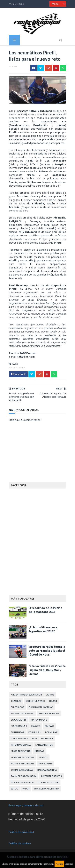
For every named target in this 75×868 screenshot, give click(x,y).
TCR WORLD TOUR (48, 780)
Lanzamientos (44, 743)
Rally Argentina (47, 768)
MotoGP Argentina (22, 755)
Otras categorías (21, 768)
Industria (47, 737)
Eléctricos (17, 705)
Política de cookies (20, 841)
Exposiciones (18, 718)
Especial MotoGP (49, 711)
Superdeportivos (51, 774)
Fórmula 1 (34, 730)
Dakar (52, 699)
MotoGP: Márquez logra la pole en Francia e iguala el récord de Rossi (46, 649)
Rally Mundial (17, 365)
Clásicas (15, 699)
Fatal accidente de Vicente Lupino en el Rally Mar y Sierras (46, 668)
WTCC (14, 787)
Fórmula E (51, 730)
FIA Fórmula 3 (18, 724)
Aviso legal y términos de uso (26, 803)
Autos (50, 693)
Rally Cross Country (23, 774)
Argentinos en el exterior (26, 693)
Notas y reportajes (22, 762)
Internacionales (20, 743)
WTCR (25, 787)
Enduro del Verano (22, 711)
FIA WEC (35, 724)
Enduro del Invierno (40, 705)
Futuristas (17, 730)
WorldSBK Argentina (46, 787)
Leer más (69, 864)
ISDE (34, 737)
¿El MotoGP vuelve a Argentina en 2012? (42, 627)
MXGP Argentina (20, 749)
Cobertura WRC (35, 699)
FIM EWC (49, 724)
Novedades (45, 762)
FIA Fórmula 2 (38, 718)
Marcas (39, 749)
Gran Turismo (19, 737)
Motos (43, 755)
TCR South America (22, 780)
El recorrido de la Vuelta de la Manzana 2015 (47, 608)
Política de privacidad (21, 830)
